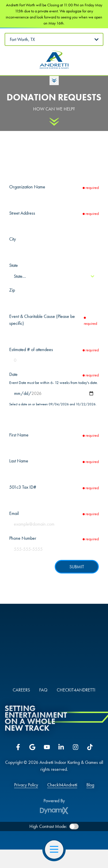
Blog (90, 785)
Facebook (18, 747)
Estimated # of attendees (31, 349)
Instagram (76, 747)
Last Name (19, 461)
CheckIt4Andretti (62, 785)
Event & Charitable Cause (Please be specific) (42, 320)
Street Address (22, 213)
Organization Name (27, 187)
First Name (19, 435)
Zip (12, 290)
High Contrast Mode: (48, 826)
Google (33, 747)
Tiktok (90, 747)
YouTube (47, 747)
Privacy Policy (26, 785)
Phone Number (23, 538)
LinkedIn (61, 747)
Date (13, 374)
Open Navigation (57, 850)
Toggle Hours (54, 80)
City (13, 239)
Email (14, 513)
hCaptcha (89, 578)
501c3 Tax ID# (23, 487)
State (14, 265)
